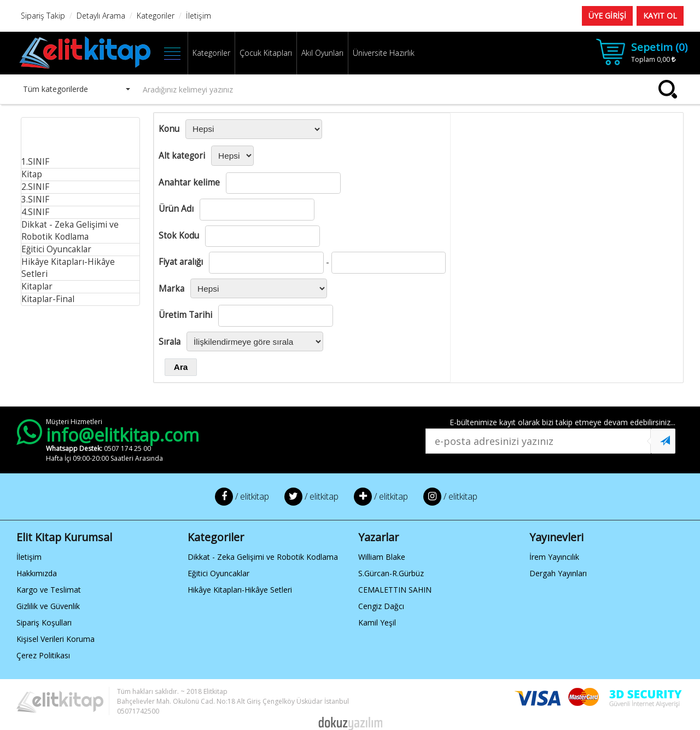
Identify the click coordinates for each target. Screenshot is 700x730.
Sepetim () (659, 47)
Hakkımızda (37, 573)
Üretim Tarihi (185, 315)
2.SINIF (35, 187)
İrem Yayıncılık (554, 557)
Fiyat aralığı (181, 262)
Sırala (170, 342)
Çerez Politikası (43, 655)
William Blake (382, 557)
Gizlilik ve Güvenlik (48, 606)
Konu (169, 129)
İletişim (29, 557)
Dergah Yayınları (558, 573)
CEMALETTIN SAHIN (395, 590)
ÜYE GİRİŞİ (607, 16)
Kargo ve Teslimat (49, 590)
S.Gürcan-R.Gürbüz (391, 573)
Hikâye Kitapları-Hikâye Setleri (240, 590)
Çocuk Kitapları (266, 53)
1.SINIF (35, 162)
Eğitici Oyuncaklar (56, 249)
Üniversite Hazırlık (384, 53)
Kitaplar (37, 286)
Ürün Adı (176, 209)
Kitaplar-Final (48, 299)
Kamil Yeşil (377, 622)
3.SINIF (35, 199)
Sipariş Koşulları (44, 622)
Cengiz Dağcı (381, 606)
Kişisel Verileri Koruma (56, 639)
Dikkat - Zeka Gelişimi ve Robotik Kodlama (70, 231)
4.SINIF (35, 212)
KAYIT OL (660, 16)
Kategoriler (211, 53)
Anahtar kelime (189, 182)
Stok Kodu (179, 236)
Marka (171, 289)
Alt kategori (182, 156)
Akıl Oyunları (322, 53)
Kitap (32, 174)
